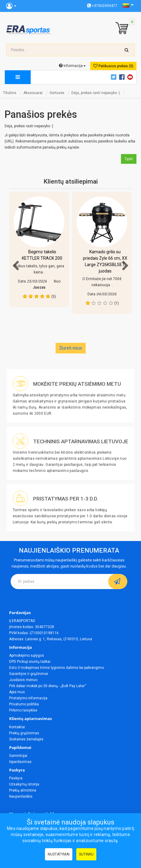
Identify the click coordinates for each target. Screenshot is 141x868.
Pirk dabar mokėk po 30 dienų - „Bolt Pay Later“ (48, 686)
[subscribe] (118, 582)
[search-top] (127, 50)
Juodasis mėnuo (23, 680)
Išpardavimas (20, 762)
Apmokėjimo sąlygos (27, 655)
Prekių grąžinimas (24, 733)
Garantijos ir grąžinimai (29, 674)
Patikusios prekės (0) (113, 66)
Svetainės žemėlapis (26, 739)
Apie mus (17, 692)
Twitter (115, 77)
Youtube (131, 77)
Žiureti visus (71, 348)
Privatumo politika (24, 704)
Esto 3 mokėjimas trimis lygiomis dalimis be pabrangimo (57, 668)
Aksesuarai (33, 93)
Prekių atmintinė (23, 790)
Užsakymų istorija (24, 784)
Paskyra (16, 778)
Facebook (123, 77)
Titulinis (10, 93)
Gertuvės (57, 93)
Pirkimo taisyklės (23, 710)
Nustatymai (59, 854)
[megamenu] (18, 77)
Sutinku (86, 854)
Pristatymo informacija (28, 698)
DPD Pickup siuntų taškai (30, 662)
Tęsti (129, 159)
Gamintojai (18, 756)
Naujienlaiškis (21, 796)
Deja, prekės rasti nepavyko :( (96, 93)
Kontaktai (17, 727)
